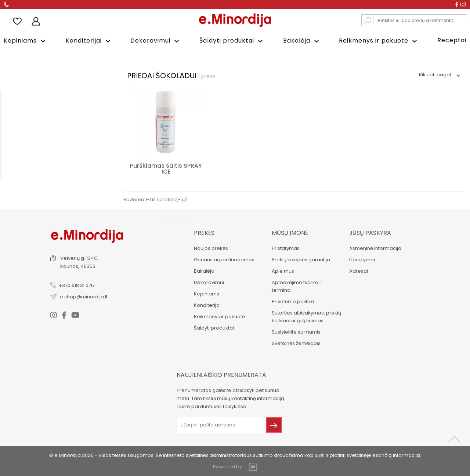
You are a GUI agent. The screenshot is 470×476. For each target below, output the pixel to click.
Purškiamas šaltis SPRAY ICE (166, 168)
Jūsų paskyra (370, 232)
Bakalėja (302, 41)
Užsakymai (362, 259)
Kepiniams (26, 41)
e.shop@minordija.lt (84, 296)
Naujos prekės (210, 248)
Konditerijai (89, 41)
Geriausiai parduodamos (223, 259)
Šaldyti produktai (232, 41)
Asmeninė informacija (375, 248)
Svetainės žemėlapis (295, 343)
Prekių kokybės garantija (300, 259)
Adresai (358, 270)
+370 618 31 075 (77, 284)
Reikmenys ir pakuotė (379, 41)
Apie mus (282, 270)
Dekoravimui (156, 41)
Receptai (452, 40)
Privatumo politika (292, 301)
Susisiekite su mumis (295, 331)
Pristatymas (285, 248)
